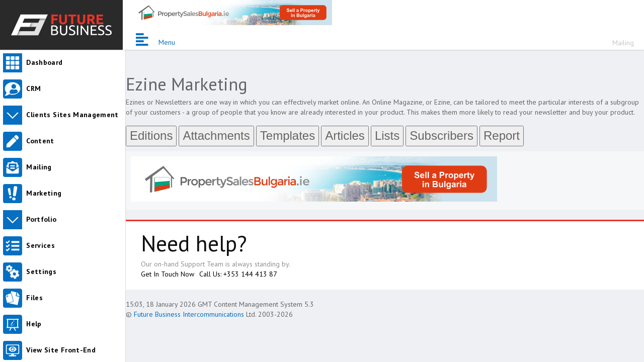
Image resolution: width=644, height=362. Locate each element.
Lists (387, 135)
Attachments (216, 135)
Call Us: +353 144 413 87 (238, 274)
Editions (151, 135)
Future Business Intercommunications (189, 314)
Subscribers (441, 135)
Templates (288, 135)
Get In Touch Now (168, 274)
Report (502, 135)
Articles (345, 135)
